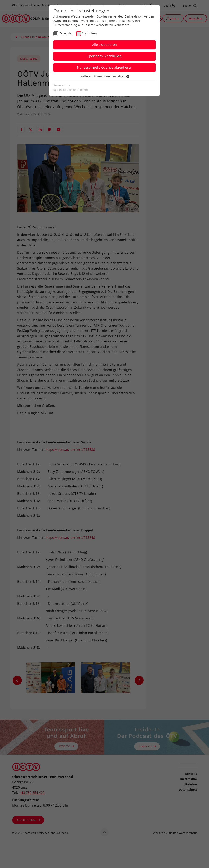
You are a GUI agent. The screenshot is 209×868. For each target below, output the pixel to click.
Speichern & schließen (104, 56)
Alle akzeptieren (104, 45)
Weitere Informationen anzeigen (104, 76)
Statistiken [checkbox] (89, 33)
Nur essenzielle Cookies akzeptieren (105, 67)
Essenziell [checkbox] (66, 33)
